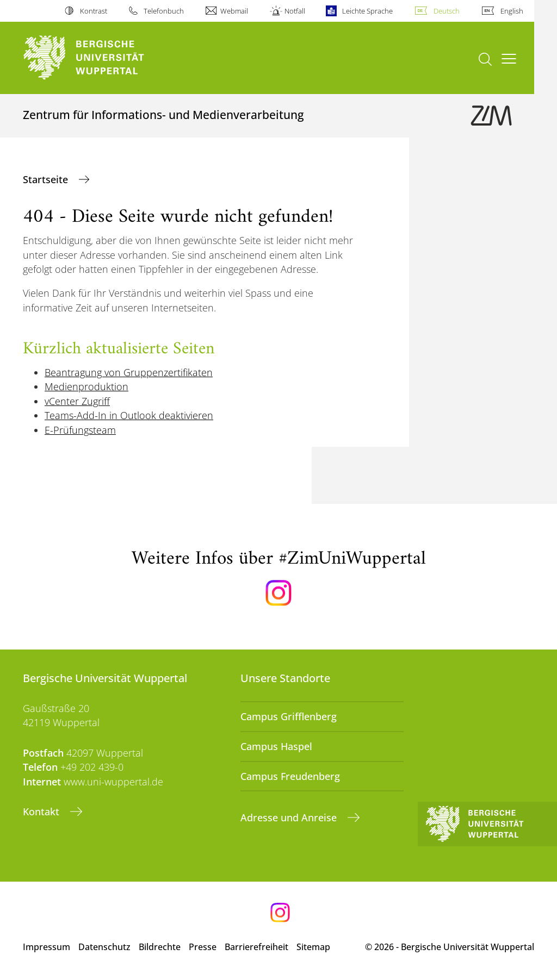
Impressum (47, 947)
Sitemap (313, 947)
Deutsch (447, 11)
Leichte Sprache (367, 11)
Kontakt (42, 812)
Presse (203, 947)
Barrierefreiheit (256, 947)
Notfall (295, 11)
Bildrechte (160, 947)
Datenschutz (104, 947)
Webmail (234, 11)
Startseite (47, 179)
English (512, 11)
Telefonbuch (164, 11)
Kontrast (94, 11)
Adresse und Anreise (290, 817)
